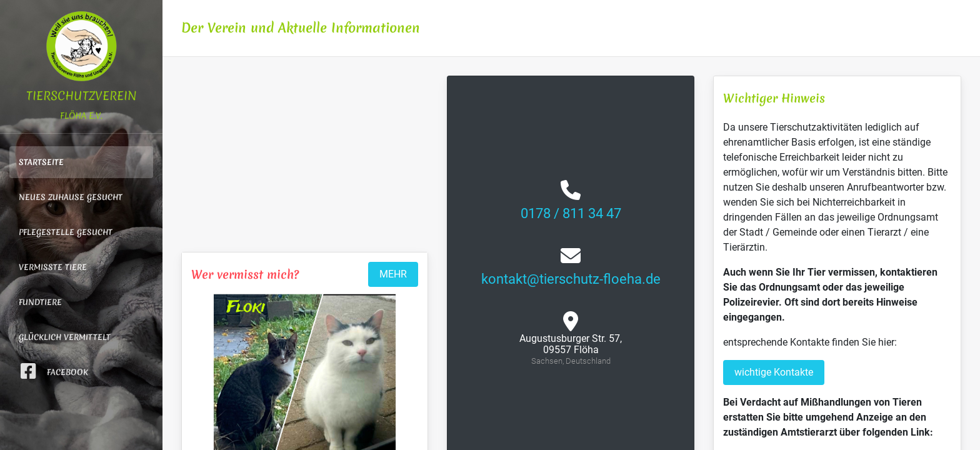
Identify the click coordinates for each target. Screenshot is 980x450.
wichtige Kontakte (774, 372)
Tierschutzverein (82, 65)
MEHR (393, 274)
